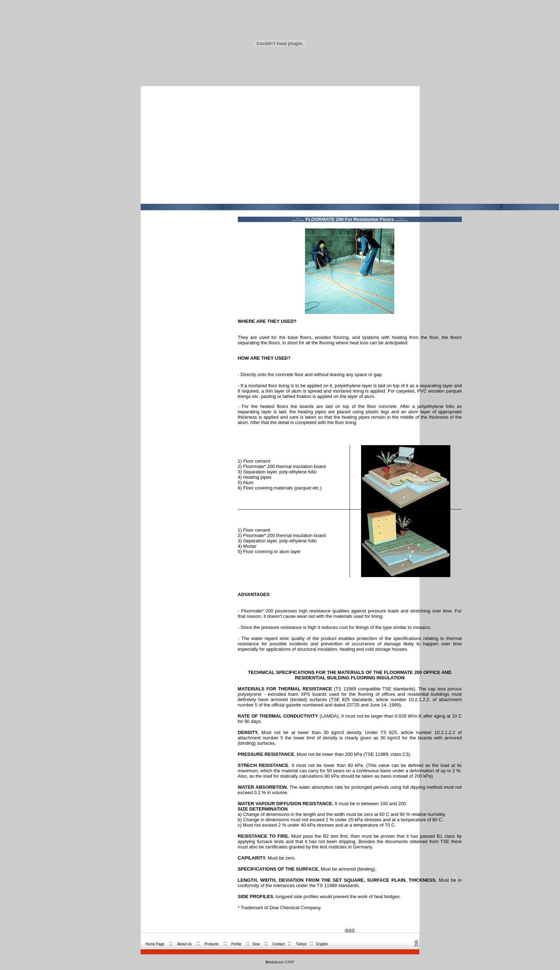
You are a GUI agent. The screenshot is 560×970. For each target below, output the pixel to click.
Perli (236, 944)
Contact (279, 944)
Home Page (155, 944)
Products (211, 944)
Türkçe (301, 944)
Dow (256, 944)
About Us (184, 944)
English (322, 944)
